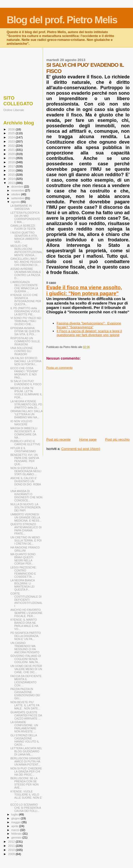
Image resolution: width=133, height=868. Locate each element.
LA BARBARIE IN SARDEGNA (21, 207)
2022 (12, 146)
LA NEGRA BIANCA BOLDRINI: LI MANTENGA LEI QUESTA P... (23, 585)
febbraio (17, 834)
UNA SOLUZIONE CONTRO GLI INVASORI (21, 351)
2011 (12, 846)
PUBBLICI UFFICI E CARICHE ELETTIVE (25, 443)
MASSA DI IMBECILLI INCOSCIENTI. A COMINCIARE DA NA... (24, 433)
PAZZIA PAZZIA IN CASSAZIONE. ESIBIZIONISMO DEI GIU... (25, 694)
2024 (12, 137)
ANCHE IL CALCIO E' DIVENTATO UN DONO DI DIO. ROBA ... (25, 483)
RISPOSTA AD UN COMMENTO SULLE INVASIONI (25, 341)
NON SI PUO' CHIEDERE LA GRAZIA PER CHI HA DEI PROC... (26, 771)
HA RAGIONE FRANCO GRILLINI (25, 549)
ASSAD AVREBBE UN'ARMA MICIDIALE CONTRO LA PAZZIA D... (26, 273)
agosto (16, 202)
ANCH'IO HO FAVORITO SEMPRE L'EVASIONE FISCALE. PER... (26, 613)
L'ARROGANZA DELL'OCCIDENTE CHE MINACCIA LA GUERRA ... (24, 287)
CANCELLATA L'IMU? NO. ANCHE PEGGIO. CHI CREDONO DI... (26, 262)
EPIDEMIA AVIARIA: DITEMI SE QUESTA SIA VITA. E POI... (25, 331)
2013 (12, 183)
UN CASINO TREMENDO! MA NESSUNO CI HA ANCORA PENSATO (25, 648)
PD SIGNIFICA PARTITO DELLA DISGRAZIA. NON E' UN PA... (26, 636)
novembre (18, 190)
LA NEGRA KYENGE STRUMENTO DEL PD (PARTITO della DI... (26, 404)
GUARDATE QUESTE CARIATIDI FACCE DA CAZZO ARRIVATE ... (26, 715)
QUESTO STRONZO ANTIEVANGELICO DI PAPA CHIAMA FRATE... (26, 529)
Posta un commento (60, 368)
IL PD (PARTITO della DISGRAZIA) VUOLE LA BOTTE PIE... (25, 311)
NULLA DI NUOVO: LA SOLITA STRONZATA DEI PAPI (25, 507)
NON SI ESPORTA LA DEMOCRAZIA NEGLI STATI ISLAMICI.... (26, 471)
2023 (12, 141)
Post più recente (58, 439)
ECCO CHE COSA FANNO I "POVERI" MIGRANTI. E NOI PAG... (24, 373)
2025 (12, 133)
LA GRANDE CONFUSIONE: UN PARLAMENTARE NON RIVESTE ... (24, 727)
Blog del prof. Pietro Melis (62, 20)
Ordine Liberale (14, 110)
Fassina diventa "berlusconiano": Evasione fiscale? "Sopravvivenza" (89, 325)
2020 (12, 154)
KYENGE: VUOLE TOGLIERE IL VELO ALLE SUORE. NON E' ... (26, 796)
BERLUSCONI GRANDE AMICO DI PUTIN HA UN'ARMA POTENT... (25, 761)
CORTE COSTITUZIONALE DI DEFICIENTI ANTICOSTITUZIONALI (26, 600)
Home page (88, 439)
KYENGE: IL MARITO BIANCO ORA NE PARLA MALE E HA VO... (24, 624)
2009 (12, 854)
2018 (12, 162)
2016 (12, 170)
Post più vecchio (117, 439)
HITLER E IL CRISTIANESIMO (23, 450)
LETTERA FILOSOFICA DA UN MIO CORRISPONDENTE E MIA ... (25, 217)
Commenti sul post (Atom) (81, 449)
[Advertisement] (88, 402)
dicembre (18, 187)
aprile (15, 826)
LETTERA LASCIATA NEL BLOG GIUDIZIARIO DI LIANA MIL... (26, 751)
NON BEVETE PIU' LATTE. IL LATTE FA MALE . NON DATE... (25, 705)
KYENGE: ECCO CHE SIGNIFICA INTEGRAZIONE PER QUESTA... (26, 300)
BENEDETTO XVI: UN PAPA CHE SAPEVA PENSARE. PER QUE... (25, 459)
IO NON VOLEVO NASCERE (21, 423)
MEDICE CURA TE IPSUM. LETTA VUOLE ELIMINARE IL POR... (26, 393)
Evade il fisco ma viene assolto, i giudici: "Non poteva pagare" (84, 290)
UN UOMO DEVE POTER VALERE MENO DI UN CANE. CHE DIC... (26, 669)
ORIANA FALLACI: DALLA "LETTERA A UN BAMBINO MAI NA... (26, 414)
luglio (15, 814)
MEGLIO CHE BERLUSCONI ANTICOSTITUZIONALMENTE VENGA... (26, 250)
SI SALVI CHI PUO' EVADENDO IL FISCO (26, 383)
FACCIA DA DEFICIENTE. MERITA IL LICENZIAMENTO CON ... (26, 681)
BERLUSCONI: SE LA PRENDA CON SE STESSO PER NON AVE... (24, 783)
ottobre (16, 194)
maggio (17, 822)
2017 (12, 166)
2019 (12, 158)
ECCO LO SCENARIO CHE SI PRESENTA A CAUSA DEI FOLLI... (26, 808)
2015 (12, 175)
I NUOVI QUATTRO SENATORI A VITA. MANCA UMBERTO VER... (24, 237)
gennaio (17, 837)
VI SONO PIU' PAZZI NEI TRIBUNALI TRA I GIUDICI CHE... (26, 321)
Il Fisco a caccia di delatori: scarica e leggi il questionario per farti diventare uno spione (89, 333)
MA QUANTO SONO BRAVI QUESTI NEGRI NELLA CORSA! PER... (23, 559)
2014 (12, 179)
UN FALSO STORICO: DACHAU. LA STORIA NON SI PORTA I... (26, 361)
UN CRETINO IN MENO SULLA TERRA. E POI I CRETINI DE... (26, 540)
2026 (12, 129)
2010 (12, 850)
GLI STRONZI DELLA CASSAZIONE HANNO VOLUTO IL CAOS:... (25, 740)
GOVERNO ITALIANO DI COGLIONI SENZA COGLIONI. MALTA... (26, 659)
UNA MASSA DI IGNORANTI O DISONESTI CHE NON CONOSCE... (26, 496)
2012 (12, 841)
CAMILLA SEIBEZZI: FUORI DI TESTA (23, 227)
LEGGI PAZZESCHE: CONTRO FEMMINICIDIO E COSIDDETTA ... (23, 572)
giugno (16, 818)
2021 (12, 150)
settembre (18, 198)
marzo (16, 830)
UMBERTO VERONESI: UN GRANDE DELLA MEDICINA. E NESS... (26, 517)
